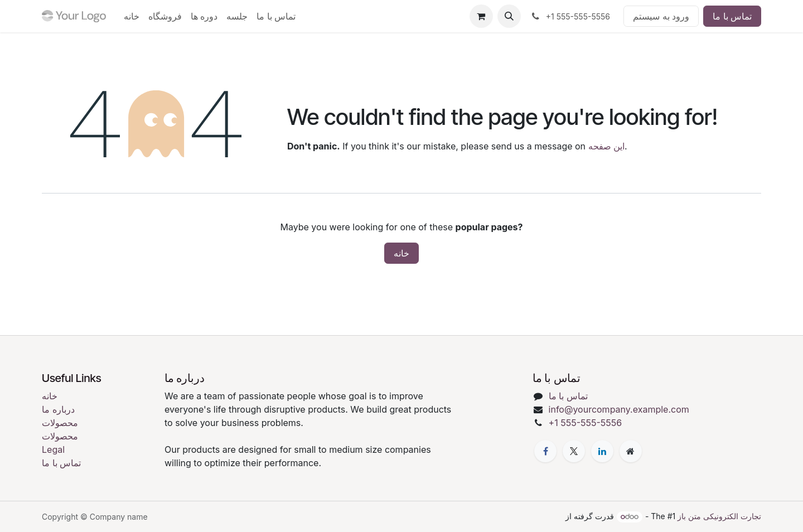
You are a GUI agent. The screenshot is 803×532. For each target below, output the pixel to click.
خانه (401, 253)
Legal (53, 449)
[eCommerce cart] (481, 16)
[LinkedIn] (602, 451)
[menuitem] (132, 16)
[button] (509, 16)
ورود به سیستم (661, 16)
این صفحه (607, 146)
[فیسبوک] (545, 451)
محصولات (60, 423)
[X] (574, 451)
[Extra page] (631, 451)
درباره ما (58, 409)
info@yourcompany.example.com (619, 409)
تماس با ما (732, 16)
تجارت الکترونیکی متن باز (719, 516)
